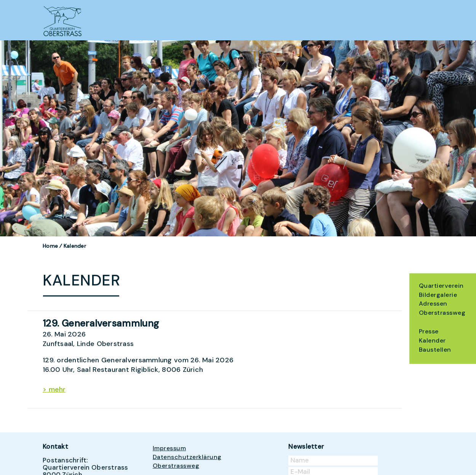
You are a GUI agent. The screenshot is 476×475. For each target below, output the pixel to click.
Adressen (433, 304)
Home (50, 246)
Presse (429, 331)
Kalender (432, 340)
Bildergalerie (438, 295)
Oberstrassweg (442, 313)
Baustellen (435, 350)
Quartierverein (441, 286)
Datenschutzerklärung (187, 457)
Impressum (169, 448)
